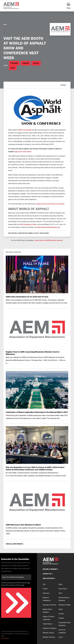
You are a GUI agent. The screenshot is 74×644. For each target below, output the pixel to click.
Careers (61, 614)
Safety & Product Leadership (49, 618)
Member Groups (48, 633)
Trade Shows (44, 233)
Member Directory (49, 637)
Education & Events (50, 605)
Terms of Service (16, 585)
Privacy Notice (5, 638)
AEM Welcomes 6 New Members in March (23, 525)
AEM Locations (48, 578)
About (61, 609)
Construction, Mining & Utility (28, 233)
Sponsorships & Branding (64, 599)
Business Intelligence (47, 599)
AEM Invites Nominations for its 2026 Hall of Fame (27, 297)
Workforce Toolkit (64, 605)
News (5, 24)
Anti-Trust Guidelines (62, 631)
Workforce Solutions (50, 628)
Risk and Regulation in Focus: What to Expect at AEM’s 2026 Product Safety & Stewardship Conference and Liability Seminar (35, 468)
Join (44, 584)
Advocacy (46, 593)
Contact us (47, 574)
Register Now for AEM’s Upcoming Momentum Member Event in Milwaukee (33, 353)
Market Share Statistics (47, 611)
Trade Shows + (48, 624)
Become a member (50, 569)
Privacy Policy (5, 585)
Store (60, 593)
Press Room (63, 589)
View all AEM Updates (14, 544)
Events (45, 589)
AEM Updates (13, 233)
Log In (61, 637)
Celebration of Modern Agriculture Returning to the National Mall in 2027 (37, 412)
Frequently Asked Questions (65, 624)
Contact (61, 618)
